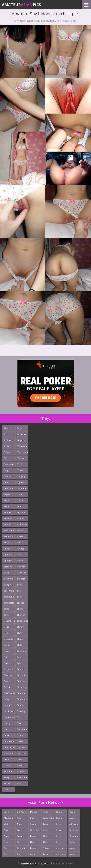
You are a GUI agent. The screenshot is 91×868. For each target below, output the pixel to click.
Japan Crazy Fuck (20, 837)
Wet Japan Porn (7, 825)
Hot (6, 729)
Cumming (9, 597)
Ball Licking (7, 459)
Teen (20, 717)
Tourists (21, 753)
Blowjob (8, 518)
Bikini (7, 506)
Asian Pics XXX (21, 819)
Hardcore (9, 711)
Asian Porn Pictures (74, 849)
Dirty (6, 633)
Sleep (20, 639)
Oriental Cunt (34, 831)
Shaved (21, 603)
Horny (7, 723)
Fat (5, 657)
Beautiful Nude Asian (74, 837)
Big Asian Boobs (21, 813)
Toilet (20, 741)
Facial (7, 651)
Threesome (23, 729)
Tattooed (22, 705)
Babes (7, 452)
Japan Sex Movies (60, 819)
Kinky (7, 777)
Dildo (7, 627)
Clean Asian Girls (33, 825)
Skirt (19, 633)
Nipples (21, 482)
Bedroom (9, 488)
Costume (8, 579)
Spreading (22, 675)
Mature (21, 458)
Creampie (9, 591)
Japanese (8, 753)
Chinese (8, 555)
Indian (7, 735)
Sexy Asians (59, 831)
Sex (19, 591)
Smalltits (21, 651)
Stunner (21, 693)
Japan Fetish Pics (46, 855)
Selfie (20, 585)
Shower (21, 615)
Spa (19, 663)
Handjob (8, 705)
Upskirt (21, 765)
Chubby (8, 561)
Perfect (21, 530)
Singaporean (23, 621)
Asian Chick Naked (73, 855)
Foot (6, 681)
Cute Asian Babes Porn (20, 855)
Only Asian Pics (72, 843)
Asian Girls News (46, 831)
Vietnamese (23, 777)
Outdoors (22, 512)
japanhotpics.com (49, 818)
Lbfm (7, 789)
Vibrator (21, 771)
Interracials (9, 747)
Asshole (8, 440)
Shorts (20, 609)
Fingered (8, 669)
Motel (20, 470)
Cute (6, 615)
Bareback (9, 464)
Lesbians (21, 434)
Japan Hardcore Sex (35, 837)
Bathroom (9, 476)
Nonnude (22, 488)
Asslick (7, 446)
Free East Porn (6, 843)
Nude (20, 494)
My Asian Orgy (8, 819)
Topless (21, 747)
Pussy (20, 561)
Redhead (22, 573)
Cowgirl (8, 585)
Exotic (7, 645)
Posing (20, 549)
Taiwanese (22, 699)
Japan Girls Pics (72, 813)
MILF (19, 464)
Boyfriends (9, 530)
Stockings (22, 681)
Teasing (21, 711)
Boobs (7, 524)
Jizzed (7, 765)
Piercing (21, 536)
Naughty (21, 476)
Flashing (8, 675)
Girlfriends (9, 693)
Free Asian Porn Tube (59, 825)
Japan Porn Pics (59, 813)
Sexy (19, 597)
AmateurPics (21, 5)
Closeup (8, 567)
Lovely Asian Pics (7, 813)
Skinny (20, 627)
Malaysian (22, 446)
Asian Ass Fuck (34, 855)
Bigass (7, 494)
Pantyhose (22, 524)
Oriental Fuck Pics (21, 849)
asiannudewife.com (62, 854)
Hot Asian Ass (46, 837)
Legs (19, 428)
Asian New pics (7, 831)
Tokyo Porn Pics (46, 849)
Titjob (20, 735)
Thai (19, 723)
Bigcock (8, 500)
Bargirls (8, 470)
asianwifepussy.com (62, 848)
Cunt (6, 609)
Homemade (9, 717)
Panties (21, 518)
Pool (19, 542)
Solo (19, 657)
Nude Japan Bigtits (20, 825)
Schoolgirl (22, 579)
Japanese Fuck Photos (35, 849)
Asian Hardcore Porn (74, 819)
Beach (7, 482)
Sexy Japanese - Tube (8, 849)
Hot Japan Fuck (33, 843)
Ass (6, 434)
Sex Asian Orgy (7, 855)
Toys (19, 759)
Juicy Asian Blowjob (21, 843)
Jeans (7, 759)
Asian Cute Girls (46, 813)
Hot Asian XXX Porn (48, 843)
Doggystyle (9, 639)
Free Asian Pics (59, 843)
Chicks (7, 549)
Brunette (8, 536)
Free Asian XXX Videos (60, 837)
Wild (19, 783)
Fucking (8, 687)
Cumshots (9, 603)
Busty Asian (33, 819)
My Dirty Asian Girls (74, 831)
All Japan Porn (74, 825)
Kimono (8, 771)
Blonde (8, 512)
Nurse (20, 500)
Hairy (7, 699)
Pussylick (22, 567)
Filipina (8, 663)
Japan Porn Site (46, 825)
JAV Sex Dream (34, 813)
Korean (8, 783)
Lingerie (21, 440)
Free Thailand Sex (21, 831)
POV (19, 555)
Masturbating (23, 452)
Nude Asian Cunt (7, 837)
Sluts (19, 645)
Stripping (22, 687)
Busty (7, 542)
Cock (6, 573)
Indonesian (9, 741)
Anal (6, 428)
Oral (19, 506)
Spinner (21, 669)
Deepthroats (9, 621)
